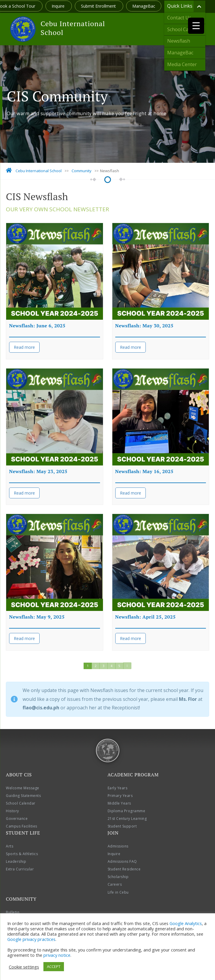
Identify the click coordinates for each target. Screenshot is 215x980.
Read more (24, 347)
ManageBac (144, 6)
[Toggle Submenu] (199, 6)
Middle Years (119, 803)
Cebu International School (73, 28)
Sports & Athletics (22, 854)
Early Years (118, 788)
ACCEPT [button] (54, 966)
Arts (10, 846)
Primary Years (120, 796)
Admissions (118, 846)
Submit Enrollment (99, 6)
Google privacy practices (31, 939)
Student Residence (124, 869)
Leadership (16, 861)
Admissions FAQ (122, 861)
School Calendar (21, 803)
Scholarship (118, 877)
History (12, 811)
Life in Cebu (118, 892)
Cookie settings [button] (24, 967)
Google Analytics (186, 923)
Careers (115, 884)
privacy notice (57, 955)
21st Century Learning (127, 819)
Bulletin (13, 912)
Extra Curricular (20, 869)
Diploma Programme (127, 811)
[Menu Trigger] (196, 26)
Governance (17, 819)
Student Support (122, 826)
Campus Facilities (22, 826)
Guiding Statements (23, 796)
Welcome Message (23, 788)
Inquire (59, 6)
